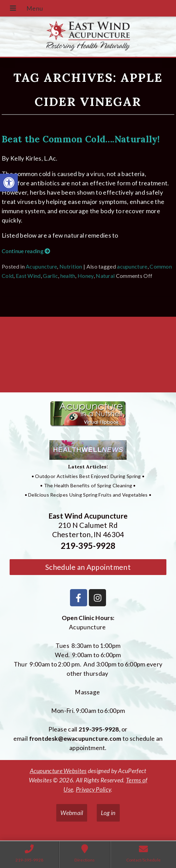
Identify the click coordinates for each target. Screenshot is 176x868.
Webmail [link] (72, 813)
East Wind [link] (28, 276)
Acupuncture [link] (41, 266)
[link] (9, 183)
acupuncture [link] (132, 266)
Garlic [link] (50, 276)
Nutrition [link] (71, 266)
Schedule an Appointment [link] (88, 567)
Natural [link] (105, 276)
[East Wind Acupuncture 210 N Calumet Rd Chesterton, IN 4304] (88, 357)
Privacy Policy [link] (93, 789)
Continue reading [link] (26, 251)
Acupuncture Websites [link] (58, 771)
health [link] (68, 276)
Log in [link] (108, 813)
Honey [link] (86, 276)
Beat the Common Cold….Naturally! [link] (81, 139)
